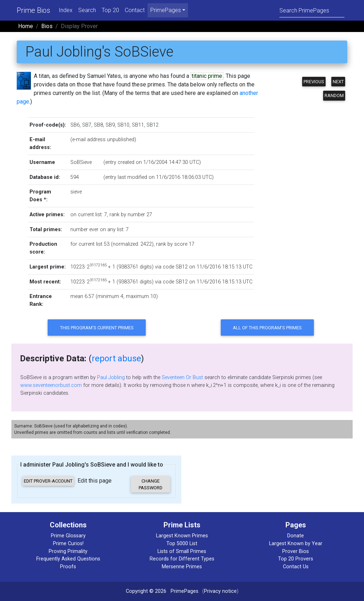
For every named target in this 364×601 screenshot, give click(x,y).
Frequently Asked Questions (68, 559)
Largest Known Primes (182, 536)
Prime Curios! (68, 544)
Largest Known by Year (296, 544)
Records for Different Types (182, 559)
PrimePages (184, 591)
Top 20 (110, 10)
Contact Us (296, 567)
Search (87, 10)
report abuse (116, 358)
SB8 (98, 125)
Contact (135, 10)
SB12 (152, 125)
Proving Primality (68, 551)
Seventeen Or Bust (182, 377)
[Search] (312, 10)
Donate (296, 536)
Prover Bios (296, 551)
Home (26, 26)
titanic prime (207, 76)
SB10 (123, 125)
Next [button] (338, 82)
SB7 (87, 125)
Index (66, 10)
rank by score (172, 244)
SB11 (138, 125)
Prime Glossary (68, 536)
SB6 (75, 125)
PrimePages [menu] (166, 10)
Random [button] (334, 95)
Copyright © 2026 (146, 591)
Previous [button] (314, 82)
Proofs (68, 567)
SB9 (110, 125)
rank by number (127, 215)
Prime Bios (33, 10)
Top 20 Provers (296, 559)
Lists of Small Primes (182, 551)
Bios (47, 26)
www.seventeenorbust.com (51, 385)
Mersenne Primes (182, 567)
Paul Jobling (111, 377)
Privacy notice (220, 591)
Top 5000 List (182, 544)
